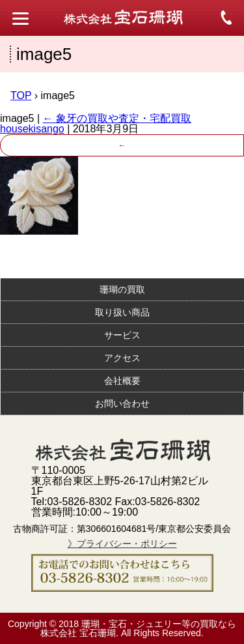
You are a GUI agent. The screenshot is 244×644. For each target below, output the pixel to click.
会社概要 (122, 381)
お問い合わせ (122, 403)
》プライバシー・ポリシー (122, 544)
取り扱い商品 (122, 312)
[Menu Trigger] (20, 18)
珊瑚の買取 (122, 289)
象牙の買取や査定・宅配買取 (117, 118)
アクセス (122, 358)
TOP (21, 95)
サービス (122, 335)
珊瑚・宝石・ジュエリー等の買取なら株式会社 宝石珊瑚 (138, 628)
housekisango (32, 129)
